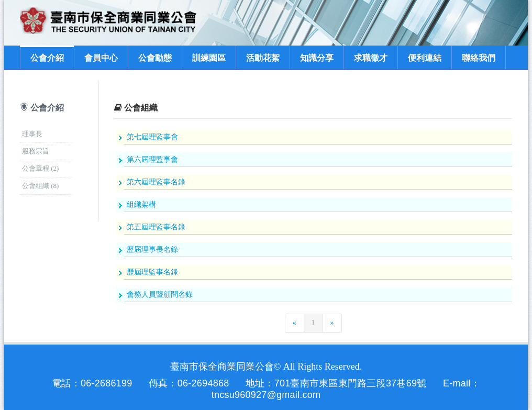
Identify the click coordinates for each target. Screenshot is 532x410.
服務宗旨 (36, 151)
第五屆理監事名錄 (156, 227)
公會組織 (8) (40, 186)
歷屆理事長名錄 (152, 250)
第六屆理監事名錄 (156, 182)
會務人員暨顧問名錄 (160, 295)
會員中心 (101, 58)
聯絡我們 (479, 58)
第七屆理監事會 (152, 137)
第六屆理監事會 (152, 159)
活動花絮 (263, 58)
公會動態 (155, 58)
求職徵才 (371, 58)
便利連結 (425, 58)
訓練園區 (209, 58)
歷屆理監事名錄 (152, 272)
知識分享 (317, 58)
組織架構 (141, 204)
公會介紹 (47, 58)
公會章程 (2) (40, 168)
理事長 (32, 134)
